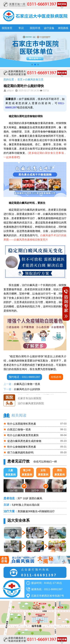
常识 (21, 28)
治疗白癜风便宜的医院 (31, 404)
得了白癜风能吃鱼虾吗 (20, 452)
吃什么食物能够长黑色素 (22, 447)
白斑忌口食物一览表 (19, 429)
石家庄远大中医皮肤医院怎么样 (36, 394)
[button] (32, 65)
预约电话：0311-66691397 (24, 377)
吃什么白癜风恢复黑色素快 (23, 435)
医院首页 (7, 28)
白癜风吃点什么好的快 (27, 389)
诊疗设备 (49, 28)
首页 (20, 79)
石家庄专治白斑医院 (29, 399)
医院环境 (35, 28)
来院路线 (63, 28)
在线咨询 (56, 377)
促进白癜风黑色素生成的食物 (24, 441)
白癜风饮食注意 (34, 79)
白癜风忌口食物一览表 (27, 384)
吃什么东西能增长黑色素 (22, 424)
